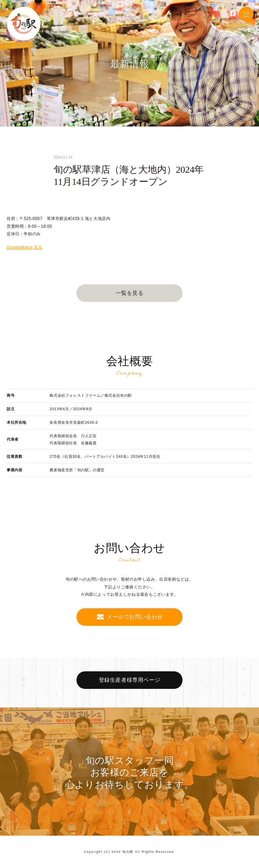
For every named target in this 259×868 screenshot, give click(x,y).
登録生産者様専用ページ (130, 680)
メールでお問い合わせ (135, 617)
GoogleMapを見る (24, 247)
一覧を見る (130, 293)
